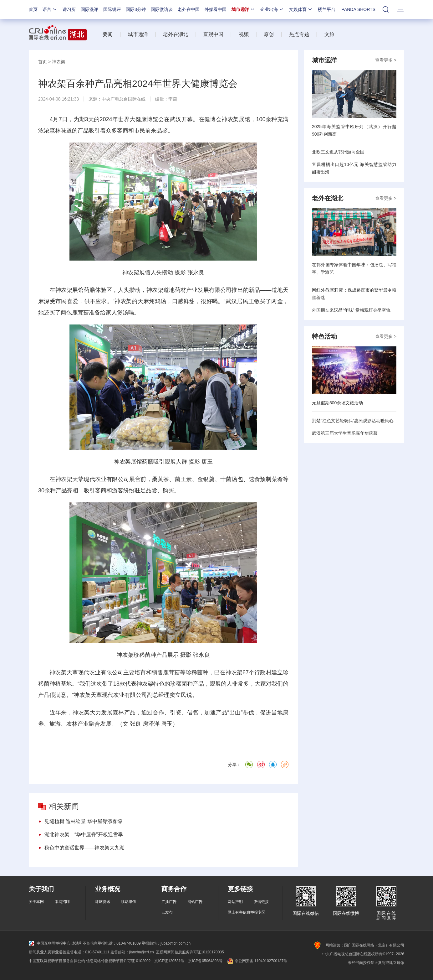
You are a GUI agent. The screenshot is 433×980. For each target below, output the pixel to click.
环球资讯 (103, 902)
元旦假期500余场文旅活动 (337, 403)
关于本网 (36, 902)
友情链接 (261, 902)
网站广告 (195, 902)
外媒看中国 (216, 9)
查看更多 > (386, 60)
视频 (244, 34)
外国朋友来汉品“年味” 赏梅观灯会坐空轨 (351, 310)
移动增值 (129, 902)
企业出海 (272, 9)
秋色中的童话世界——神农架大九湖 (84, 848)
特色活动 (324, 336)
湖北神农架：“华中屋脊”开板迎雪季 (84, 835)
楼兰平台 (327, 9)
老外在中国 (189, 9)
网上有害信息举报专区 (247, 912)
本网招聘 (62, 902)
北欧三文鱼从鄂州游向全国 (338, 152)
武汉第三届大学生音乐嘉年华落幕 (345, 433)
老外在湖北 (176, 34)
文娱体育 (301, 9)
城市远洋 (243, 9)
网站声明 (235, 902)
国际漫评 (89, 9)
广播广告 (169, 902)
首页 (33, 9)
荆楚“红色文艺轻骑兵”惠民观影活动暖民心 (353, 421)
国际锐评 (112, 9)
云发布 (167, 912)
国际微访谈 (162, 9)
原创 (269, 34)
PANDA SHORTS (359, 9)
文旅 (329, 34)
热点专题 (299, 34)
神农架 (59, 62)
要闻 (108, 34)
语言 (50, 9)
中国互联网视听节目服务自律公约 (57, 961)
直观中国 (213, 34)
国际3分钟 (136, 9)
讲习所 (69, 9)
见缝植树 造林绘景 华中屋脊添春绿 (83, 821)
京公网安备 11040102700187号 (257, 961)
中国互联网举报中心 (50, 943)
